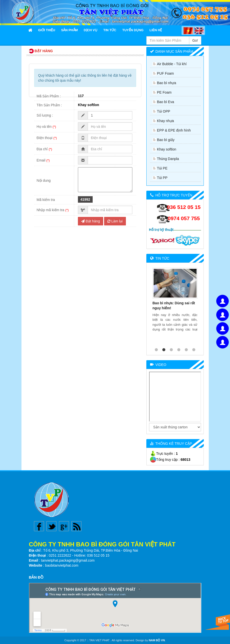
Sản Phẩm (70, 30)
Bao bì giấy (166, 140)
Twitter (51, 526)
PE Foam (164, 92)
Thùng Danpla (168, 159)
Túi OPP (164, 111)
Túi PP (162, 178)
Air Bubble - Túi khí (172, 64)
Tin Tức (110, 30)
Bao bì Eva (166, 102)
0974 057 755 (184, 218)
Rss (76, 526)
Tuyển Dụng (133, 30)
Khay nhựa (166, 121)
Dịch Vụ (90, 30)
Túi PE (162, 168)
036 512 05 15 (184, 207)
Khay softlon (167, 149)
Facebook (39, 526)
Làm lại (115, 221)
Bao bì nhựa (167, 83)
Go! (195, 40)
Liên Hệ (156, 30)
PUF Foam (166, 73)
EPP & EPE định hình (174, 130)
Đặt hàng (91, 221)
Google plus (64, 526)
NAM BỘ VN (157, 640)
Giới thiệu (47, 30)
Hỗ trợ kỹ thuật (161, 230)
